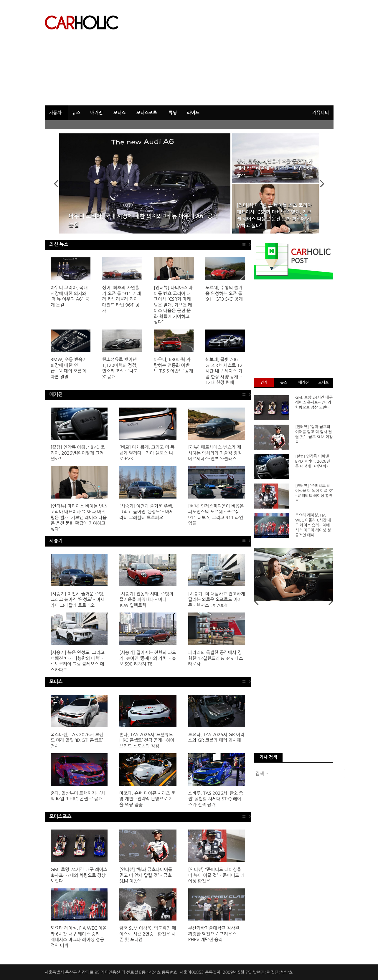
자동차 (55, 113)
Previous (60, 183)
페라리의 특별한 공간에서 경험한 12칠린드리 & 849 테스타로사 (216, 658)
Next (319, 183)
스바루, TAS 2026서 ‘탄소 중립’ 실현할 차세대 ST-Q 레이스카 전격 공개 (216, 799)
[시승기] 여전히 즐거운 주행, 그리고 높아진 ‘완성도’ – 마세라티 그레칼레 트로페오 (146, 512)
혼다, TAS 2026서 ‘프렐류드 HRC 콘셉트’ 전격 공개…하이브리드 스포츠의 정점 (147, 740)
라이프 (193, 113)
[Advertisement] (287, 55)
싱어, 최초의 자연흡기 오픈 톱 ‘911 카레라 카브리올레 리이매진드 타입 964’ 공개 (275, 168)
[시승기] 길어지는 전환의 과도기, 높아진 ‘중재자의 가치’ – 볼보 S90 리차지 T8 (148, 658)
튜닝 (173, 113)
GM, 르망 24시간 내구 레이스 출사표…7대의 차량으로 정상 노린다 (79, 875)
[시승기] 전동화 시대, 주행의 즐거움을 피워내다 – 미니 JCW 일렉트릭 (146, 600)
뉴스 (76, 113)
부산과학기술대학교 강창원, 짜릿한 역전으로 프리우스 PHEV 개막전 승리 (214, 934)
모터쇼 (120, 113)
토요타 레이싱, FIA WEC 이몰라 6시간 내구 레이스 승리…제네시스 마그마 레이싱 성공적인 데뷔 (313, 525)
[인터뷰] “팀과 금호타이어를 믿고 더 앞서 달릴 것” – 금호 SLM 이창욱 (146, 875)
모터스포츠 (147, 113)
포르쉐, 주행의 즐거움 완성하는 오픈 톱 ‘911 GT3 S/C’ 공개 (224, 293)
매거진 (97, 113)
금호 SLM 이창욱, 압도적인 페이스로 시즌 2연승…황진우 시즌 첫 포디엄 (148, 934)
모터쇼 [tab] (323, 382)
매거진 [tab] (304, 382)
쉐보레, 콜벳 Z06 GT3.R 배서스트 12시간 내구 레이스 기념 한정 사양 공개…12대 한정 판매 (224, 371)
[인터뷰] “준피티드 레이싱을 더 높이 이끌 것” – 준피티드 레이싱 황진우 (217, 875)
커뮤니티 (321, 113)
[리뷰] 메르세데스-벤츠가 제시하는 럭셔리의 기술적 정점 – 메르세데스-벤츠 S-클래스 (217, 453)
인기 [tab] (264, 382)
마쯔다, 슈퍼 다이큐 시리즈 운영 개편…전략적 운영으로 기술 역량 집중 (147, 799)
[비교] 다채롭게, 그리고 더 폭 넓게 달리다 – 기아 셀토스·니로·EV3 (147, 453)
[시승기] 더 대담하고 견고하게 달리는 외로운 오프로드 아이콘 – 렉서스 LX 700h (217, 600)
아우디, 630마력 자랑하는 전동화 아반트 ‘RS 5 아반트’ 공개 (174, 365)
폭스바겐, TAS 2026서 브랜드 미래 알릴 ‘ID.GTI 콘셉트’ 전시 (77, 740)
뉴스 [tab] (284, 382)
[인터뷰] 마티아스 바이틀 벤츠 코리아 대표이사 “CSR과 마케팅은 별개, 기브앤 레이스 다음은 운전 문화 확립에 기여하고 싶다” (274, 216)
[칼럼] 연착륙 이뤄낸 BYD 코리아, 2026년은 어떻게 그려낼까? (78, 453)
